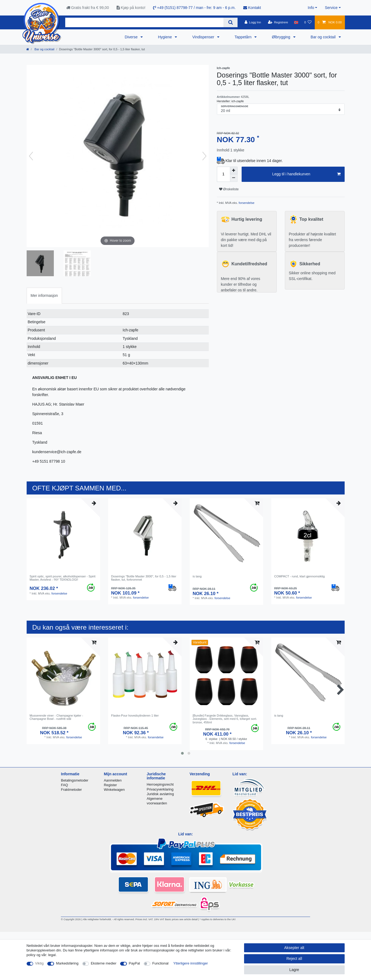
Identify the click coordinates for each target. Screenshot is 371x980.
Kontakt (252, 8)
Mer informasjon (44, 295)
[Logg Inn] (253, 22)
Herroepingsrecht (160, 784)
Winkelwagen (114, 790)
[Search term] (144, 22)
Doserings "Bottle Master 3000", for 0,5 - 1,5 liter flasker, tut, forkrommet (144, 578)
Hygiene (165, 37)
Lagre (294, 970)
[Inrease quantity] (234, 170)
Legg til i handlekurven (306, 174)
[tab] (44, 296)
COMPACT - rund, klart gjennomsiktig (300, 576)
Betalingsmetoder (75, 780)
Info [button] (311, 8)
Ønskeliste (229, 189)
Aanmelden (113, 780)
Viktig (39, 963)
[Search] (230, 22)
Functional (160, 963)
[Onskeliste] (308, 22)
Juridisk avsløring (160, 794)
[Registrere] (278, 22)
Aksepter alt (294, 948)
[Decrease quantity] (234, 178)
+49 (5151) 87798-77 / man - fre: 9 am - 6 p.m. (194, 8)
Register (110, 785)
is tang (197, 576)
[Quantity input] (223, 174)
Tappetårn (244, 37)
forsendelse (246, 203)
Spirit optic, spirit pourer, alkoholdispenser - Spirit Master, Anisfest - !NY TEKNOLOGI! (63, 578)
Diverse (132, 37)
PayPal (134, 963)
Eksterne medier (104, 963)
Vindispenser (204, 37)
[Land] (296, 22)
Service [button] (331, 8)
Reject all (294, 959)
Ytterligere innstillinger (191, 963)
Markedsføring (67, 963)
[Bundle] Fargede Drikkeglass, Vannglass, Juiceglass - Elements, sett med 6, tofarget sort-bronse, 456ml (225, 719)
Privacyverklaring (160, 789)
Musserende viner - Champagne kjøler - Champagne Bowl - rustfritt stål (56, 717)
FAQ (64, 785)
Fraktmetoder (71, 790)
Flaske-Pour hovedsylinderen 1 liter (135, 715)
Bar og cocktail (324, 37)
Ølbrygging (282, 37)
